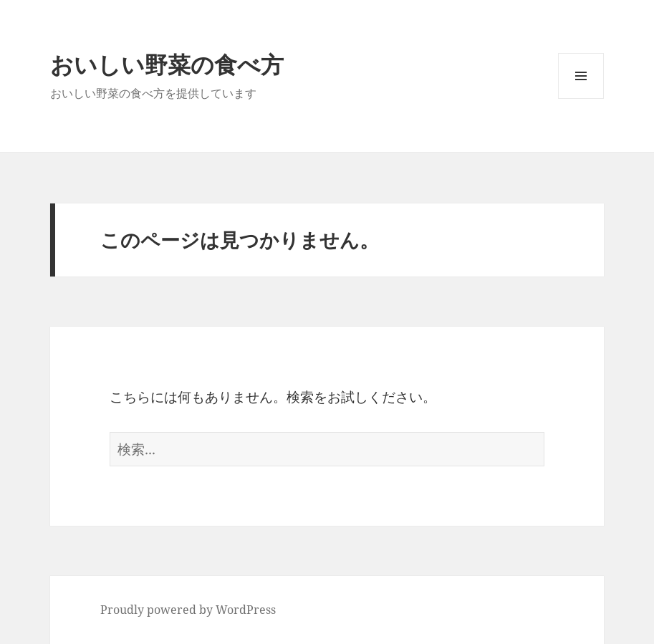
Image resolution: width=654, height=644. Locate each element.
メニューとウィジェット (581, 98)
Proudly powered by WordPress (188, 610)
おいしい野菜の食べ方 (167, 64)
